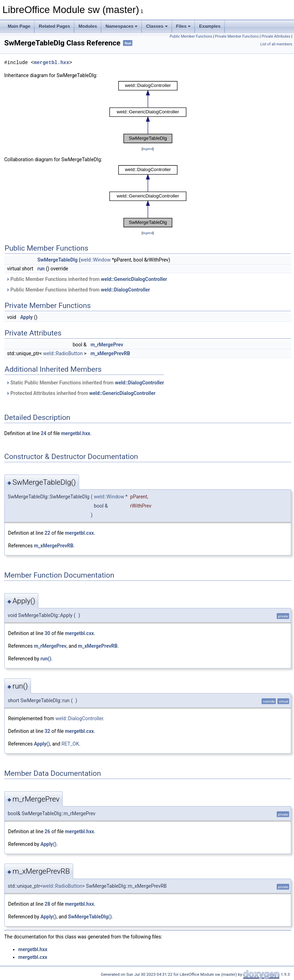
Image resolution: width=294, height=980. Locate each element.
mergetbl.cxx (79, 533)
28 (47, 904)
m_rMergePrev (107, 345)
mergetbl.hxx (52, 62)
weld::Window (96, 260)
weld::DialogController (126, 290)
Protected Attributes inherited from (81, 393)
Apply (26, 317)
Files (184, 26)
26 (47, 831)
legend (148, 149)
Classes (157, 26)
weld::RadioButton (63, 353)
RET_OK (70, 744)
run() (46, 659)
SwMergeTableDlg (57, 260)
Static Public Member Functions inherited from (85, 383)
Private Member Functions (237, 36)
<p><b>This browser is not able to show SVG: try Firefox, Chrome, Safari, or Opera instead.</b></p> (148, 112)
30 (47, 633)
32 (47, 731)
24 (44, 433)
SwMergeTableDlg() (90, 917)
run (41, 269)
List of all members (276, 44)
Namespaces (122, 26)
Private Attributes (276, 36)
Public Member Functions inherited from (87, 279)
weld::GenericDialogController (134, 279)
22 (47, 533)
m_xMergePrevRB (110, 353)
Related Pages (54, 26)
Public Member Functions (191, 36)
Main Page (19, 26)
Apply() (42, 744)
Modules (88, 26)
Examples (210, 26)
